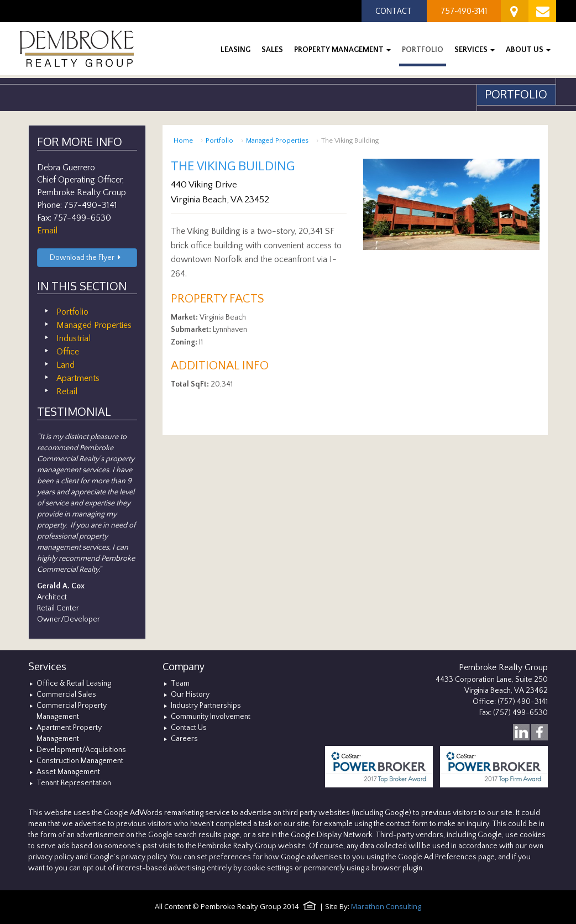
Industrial (74, 338)
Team (180, 683)
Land (66, 365)
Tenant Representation (74, 783)
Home (183, 140)
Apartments (78, 378)
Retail (67, 391)
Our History (190, 695)
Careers (184, 739)
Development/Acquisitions (81, 750)
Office (68, 352)
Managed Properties (277, 140)
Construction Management (80, 761)
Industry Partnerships (206, 706)
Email (47, 231)
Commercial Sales (66, 695)
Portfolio (219, 140)
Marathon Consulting (386, 906)
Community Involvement (211, 717)
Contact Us (189, 728)
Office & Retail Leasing (74, 683)
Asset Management (68, 772)
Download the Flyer (87, 258)
